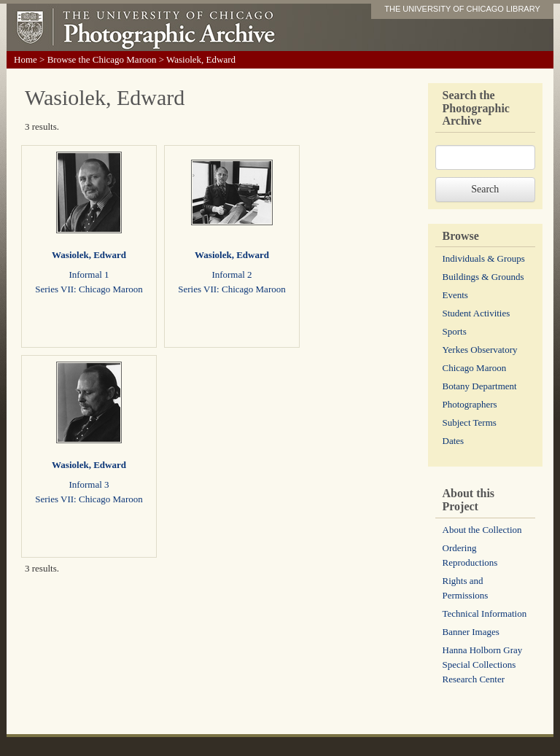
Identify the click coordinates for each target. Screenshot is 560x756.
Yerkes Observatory (480, 350)
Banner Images (471, 632)
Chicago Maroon (475, 368)
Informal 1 (89, 274)
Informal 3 (89, 484)
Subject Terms (470, 422)
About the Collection (482, 530)
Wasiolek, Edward (89, 255)
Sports (455, 331)
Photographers (470, 404)
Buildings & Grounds (483, 277)
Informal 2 (232, 274)
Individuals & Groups (484, 258)
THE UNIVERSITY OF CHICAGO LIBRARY (462, 9)
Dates (454, 441)
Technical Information (485, 613)
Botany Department (480, 386)
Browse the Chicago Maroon (102, 59)
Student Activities (477, 313)
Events (455, 295)
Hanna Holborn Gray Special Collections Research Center (483, 665)
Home (26, 59)
